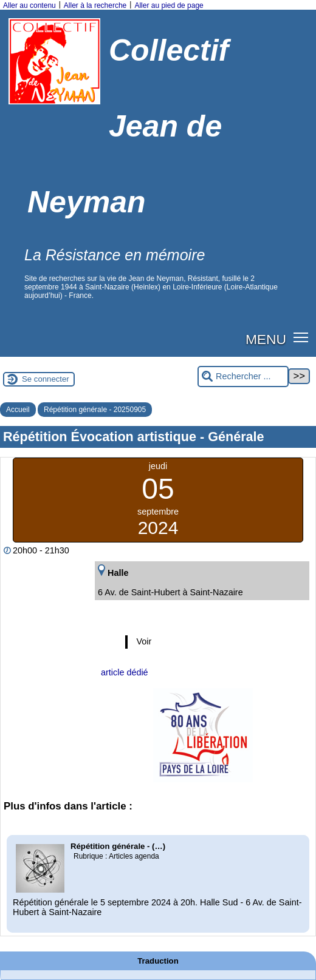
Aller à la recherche (95, 5)
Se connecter (46, 379)
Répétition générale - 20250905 (95, 410)
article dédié (125, 672)
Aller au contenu (29, 5)
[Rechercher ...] (243, 377)
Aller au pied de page (169, 5)
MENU (266, 339)
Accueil (18, 410)
